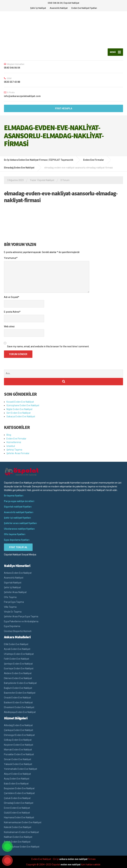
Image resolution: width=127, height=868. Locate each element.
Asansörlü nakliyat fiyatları (19, 512)
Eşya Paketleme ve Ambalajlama (21, 621)
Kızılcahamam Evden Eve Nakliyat (21, 832)
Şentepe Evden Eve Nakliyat (18, 664)
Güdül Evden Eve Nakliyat (17, 813)
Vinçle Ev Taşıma (13, 612)
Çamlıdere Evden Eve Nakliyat (19, 793)
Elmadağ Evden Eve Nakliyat (19, 803)
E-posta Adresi (12, 312)
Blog (9, 435)
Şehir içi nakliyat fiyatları (17, 518)
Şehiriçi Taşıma (14, 450)
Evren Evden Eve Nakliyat (17, 808)
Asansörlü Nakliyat (59, 8)
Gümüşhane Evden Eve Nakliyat (23, 405)
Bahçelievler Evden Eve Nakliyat (20, 683)
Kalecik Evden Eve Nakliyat (18, 827)
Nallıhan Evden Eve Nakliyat (18, 837)
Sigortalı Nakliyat (13, 583)
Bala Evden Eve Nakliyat (16, 784)
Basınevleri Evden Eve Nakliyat (20, 693)
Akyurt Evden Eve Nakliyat (17, 774)
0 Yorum (65, 180)
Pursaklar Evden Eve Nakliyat (19, 754)
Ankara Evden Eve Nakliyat (18, 573)
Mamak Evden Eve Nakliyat (18, 750)
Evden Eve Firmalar (16, 439)
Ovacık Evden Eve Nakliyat (17, 698)
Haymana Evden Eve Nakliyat (19, 817)
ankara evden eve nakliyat (73, 859)
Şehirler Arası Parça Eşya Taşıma (21, 616)
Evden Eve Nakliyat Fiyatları (84, 8)
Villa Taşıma (10, 607)
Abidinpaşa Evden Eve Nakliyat (20, 712)
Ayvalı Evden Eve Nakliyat (17, 649)
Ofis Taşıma (10, 597)
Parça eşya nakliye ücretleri (19, 501)
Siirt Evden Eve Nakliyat (19, 413)
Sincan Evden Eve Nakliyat (18, 759)
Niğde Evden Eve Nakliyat (19, 409)
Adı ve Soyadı (12, 297)
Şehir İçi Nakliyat (38, 8)
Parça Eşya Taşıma (14, 602)
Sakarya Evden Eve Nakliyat (21, 416)
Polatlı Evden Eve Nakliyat (17, 842)
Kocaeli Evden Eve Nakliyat (20, 402)
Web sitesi (9, 326)
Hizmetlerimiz (14, 442)
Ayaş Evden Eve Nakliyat (17, 779)
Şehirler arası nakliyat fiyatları (20, 523)
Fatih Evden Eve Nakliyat (17, 659)
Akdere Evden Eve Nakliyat (18, 673)
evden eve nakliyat (71, 865)
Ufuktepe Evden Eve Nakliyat (19, 654)
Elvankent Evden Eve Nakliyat (19, 707)
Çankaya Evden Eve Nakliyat (19, 730)
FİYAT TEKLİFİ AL (18, 547)
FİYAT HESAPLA (64, 108)
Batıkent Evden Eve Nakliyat (18, 703)
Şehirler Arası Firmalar (18, 453)
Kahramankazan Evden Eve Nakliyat (23, 822)
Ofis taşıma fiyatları (15, 534)
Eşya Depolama (12, 626)
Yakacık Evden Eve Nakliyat (18, 764)
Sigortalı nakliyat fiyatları (18, 507)
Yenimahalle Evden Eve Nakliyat (21, 769)
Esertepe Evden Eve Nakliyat (19, 669)
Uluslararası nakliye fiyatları (19, 529)
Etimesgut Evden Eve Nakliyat (19, 735)
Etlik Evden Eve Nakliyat (16, 644)
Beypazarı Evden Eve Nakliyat (19, 788)
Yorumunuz (11, 258)
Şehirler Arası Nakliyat (15, 592)
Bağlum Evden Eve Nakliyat (18, 688)
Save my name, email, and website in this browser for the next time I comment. (48, 346)
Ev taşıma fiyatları (14, 496)
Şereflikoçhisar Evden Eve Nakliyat (22, 847)
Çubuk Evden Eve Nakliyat (17, 798)
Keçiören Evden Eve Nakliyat (19, 745)
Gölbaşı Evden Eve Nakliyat (18, 740)
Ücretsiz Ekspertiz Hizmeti (18, 631)
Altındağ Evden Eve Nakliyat (18, 725)
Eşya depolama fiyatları (17, 540)
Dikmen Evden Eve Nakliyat (18, 678)
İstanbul (11, 446)
